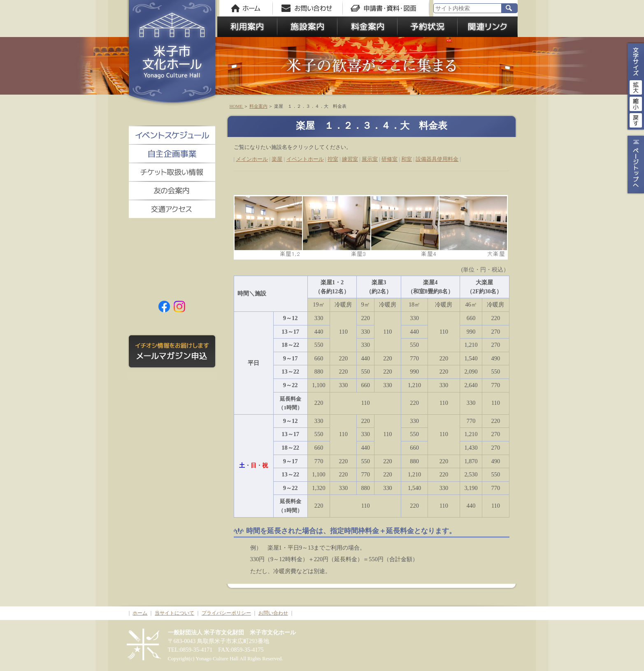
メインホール (252, 159)
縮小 (636, 103)
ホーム (140, 613)
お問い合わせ (273, 613)
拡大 (636, 86)
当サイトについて (174, 613)
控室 (333, 159)
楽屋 (277, 159)
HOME (237, 106)
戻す (636, 119)
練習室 (350, 159)
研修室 (389, 159)
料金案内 (258, 106)
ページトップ (635, 165)
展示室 (370, 159)
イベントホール (305, 159)
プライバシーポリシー (226, 613)
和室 (407, 159)
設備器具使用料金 (437, 159)
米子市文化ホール (172, 53)
